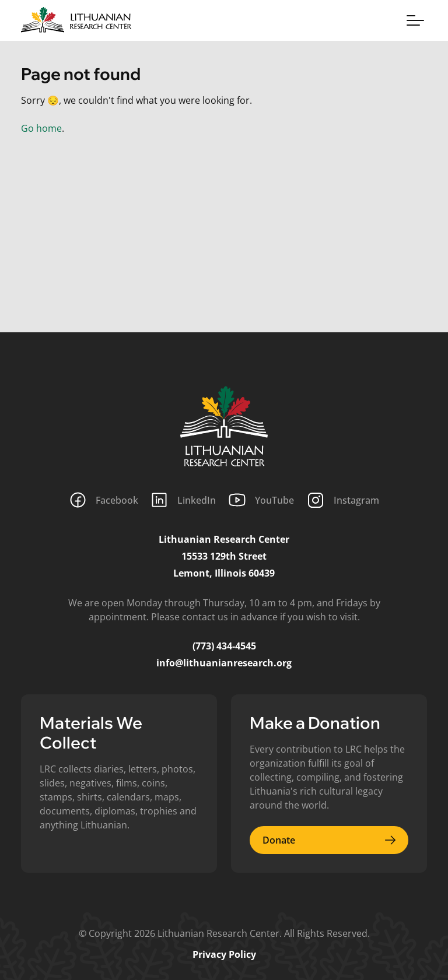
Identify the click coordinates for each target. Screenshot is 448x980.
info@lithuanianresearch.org (224, 663)
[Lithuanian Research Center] (224, 426)
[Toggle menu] (415, 20)
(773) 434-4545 (224, 646)
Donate (329, 840)
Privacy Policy (224, 954)
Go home (41, 128)
